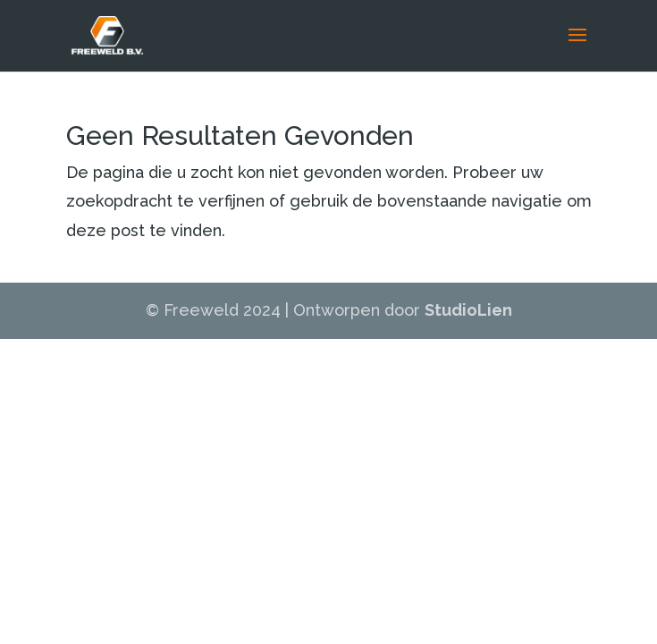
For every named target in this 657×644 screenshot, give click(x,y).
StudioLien (468, 310)
